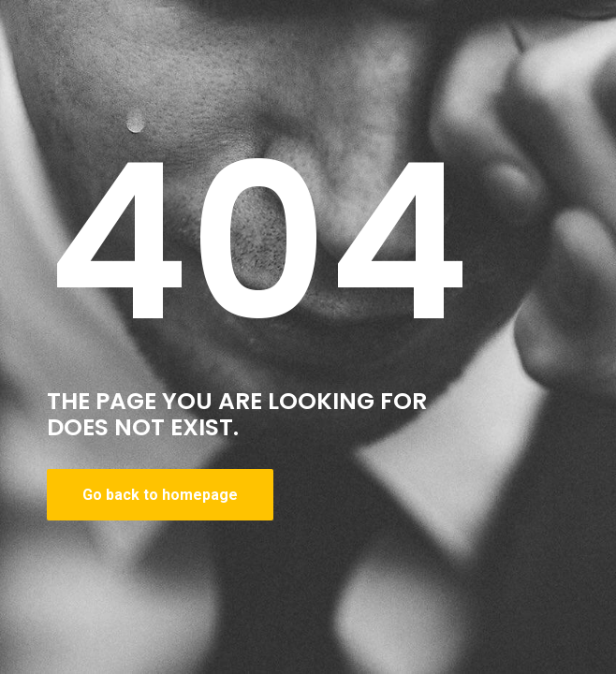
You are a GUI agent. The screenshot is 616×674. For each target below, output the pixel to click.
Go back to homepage (160, 495)
